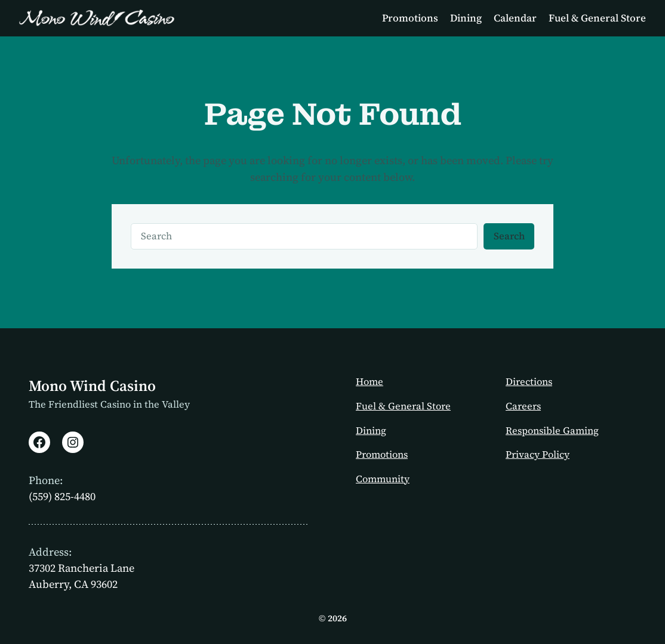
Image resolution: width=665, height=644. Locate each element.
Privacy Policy (538, 455)
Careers (523, 406)
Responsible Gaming (552, 431)
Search (509, 236)
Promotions (382, 455)
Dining (371, 431)
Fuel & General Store (403, 406)
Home (370, 382)
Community (383, 479)
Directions (529, 382)
